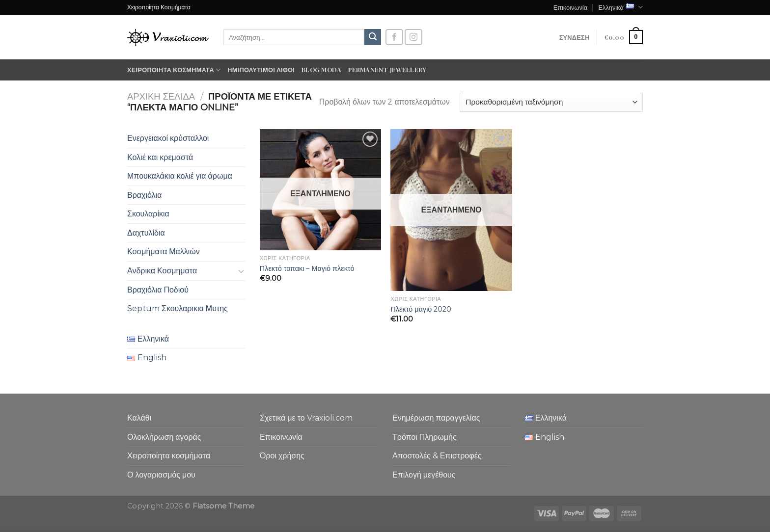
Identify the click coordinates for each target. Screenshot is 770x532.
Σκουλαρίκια (148, 214)
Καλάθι (139, 418)
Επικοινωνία (570, 7)
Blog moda (321, 69)
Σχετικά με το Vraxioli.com (306, 418)
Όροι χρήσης (282, 456)
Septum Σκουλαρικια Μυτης (178, 308)
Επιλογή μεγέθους (424, 475)
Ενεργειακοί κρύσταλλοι (168, 138)
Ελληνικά (620, 7)
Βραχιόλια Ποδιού (158, 290)
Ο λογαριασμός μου (161, 475)
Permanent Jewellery (387, 69)
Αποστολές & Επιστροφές (437, 456)
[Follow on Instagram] (413, 37)
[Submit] (373, 37)
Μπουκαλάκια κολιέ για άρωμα (180, 176)
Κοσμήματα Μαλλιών (164, 252)
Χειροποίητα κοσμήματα (174, 70)
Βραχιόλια (144, 195)
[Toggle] (241, 271)
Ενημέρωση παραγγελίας (436, 418)
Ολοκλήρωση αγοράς (164, 437)
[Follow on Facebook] (394, 37)
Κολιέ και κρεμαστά (160, 157)
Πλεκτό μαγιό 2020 (421, 309)
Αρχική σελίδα (161, 96)
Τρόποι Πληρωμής (425, 437)
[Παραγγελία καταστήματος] (551, 102)
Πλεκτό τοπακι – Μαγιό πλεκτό (307, 268)
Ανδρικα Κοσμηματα (162, 271)
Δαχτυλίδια (146, 233)
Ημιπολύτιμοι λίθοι (261, 69)
